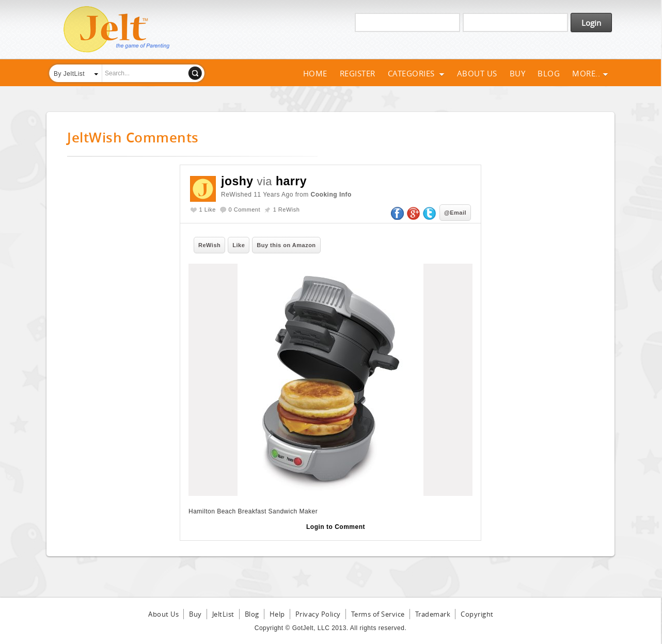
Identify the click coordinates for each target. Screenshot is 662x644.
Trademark (433, 614)
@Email (455, 213)
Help (277, 614)
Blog (549, 73)
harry (291, 181)
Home (315, 73)
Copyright (477, 614)
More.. (590, 73)
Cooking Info (331, 195)
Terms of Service (378, 614)
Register (358, 73)
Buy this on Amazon (286, 245)
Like (239, 245)
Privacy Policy (318, 614)
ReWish (209, 245)
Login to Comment (336, 527)
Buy (518, 73)
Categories (416, 73)
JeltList (223, 614)
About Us (477, 73)
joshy (237, 181)
